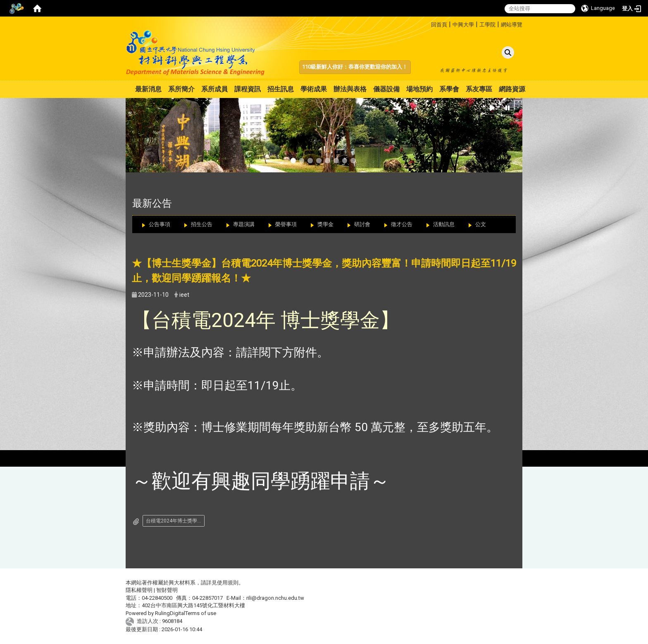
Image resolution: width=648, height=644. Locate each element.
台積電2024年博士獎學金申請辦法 (175, 521)
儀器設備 (386, 89)
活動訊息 (444, 224)
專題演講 (244, 224)
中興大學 (463, 25)
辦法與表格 (350, 89)
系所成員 (214, 89)
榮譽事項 (286, 224)
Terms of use (201, 613)
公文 (481, 224)
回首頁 (439, 25)
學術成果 (314, 89)
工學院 (487, 25)
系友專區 (479, 89)
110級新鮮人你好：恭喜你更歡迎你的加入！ (355, 67)
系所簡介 (181, 89)
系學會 (449, 89)
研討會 (362, 224)
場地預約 (419, 89)
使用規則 (228, 583)
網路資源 (512, 89)
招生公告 (202, 224)
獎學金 (325, 224)
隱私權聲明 (139, 590)
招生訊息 (281, 89)
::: (428, 23)
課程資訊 (248, 89)
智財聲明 (167, 590)
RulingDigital (170, 613)
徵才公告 (402, 224)
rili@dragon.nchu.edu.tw (275, 598)
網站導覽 (512, 25)
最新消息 (148, 89)
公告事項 (160, 224)
